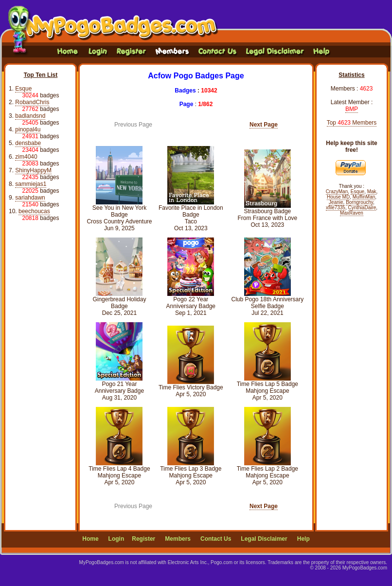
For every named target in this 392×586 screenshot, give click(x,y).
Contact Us (216, 539)
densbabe (28, 143)
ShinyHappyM (33, 170)
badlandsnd (30, 116)
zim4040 (26, 157)
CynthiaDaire (362, 208)
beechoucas (34, 211)
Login (116, 539)
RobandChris (32, 102)
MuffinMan (364, 197)
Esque (23, 89)
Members (178, 539)
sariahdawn (30, 198)
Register (143, 539)
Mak (372, 192)
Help (303, 539)
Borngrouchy (359, 202)
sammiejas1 (31, 184)
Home (90, 539)
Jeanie (336, 202)
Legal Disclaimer (264, 539)
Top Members (352, 123)
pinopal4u (28, 129)
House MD (338, 197)
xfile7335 (336, 208)
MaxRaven (352, 213)
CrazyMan (337, 192)
